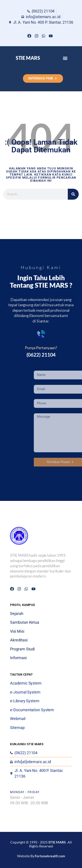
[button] (65, 58)
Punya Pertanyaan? (41, 348)
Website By (41, 856)
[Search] (73, 194)
